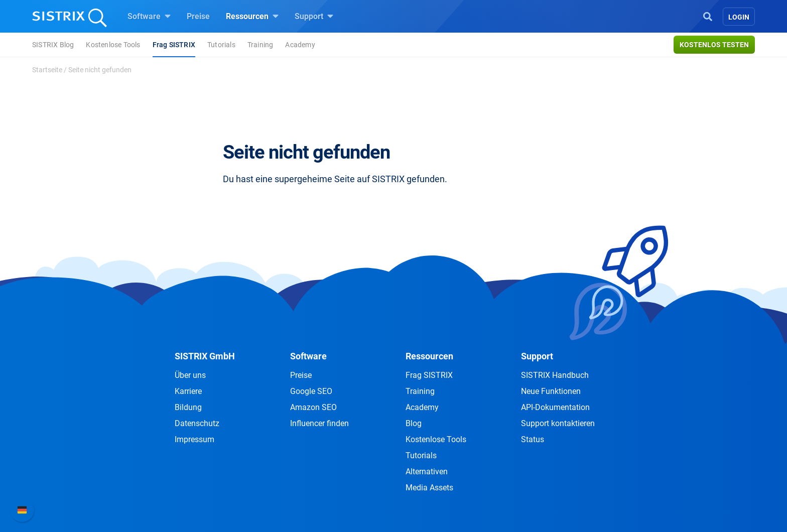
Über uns (190, 375)
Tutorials (221, 45)
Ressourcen (252, 16)
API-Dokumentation (555, 407)
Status (533, 439)
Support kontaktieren (558, 423)
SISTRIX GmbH (205, 356)
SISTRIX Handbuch (555, 375)
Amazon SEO (313, 407)
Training (260, 45)
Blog (414, 423)
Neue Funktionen (551, 391)
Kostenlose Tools (113, 45)
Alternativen (427, 472)
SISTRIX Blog (53, 45)
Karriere (188, 391)
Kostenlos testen (714, 45)
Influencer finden (319, 423)
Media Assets (429, 488)
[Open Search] (708, 16)
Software (149, 16)
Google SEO (311, 391)
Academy (300, 45)
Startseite (47, 70)
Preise (198, 16)
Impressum (194, 439)
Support (314, 16)
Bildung (188, 407)
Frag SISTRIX (174, 45)
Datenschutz (197, 423)
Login (739, 17)
